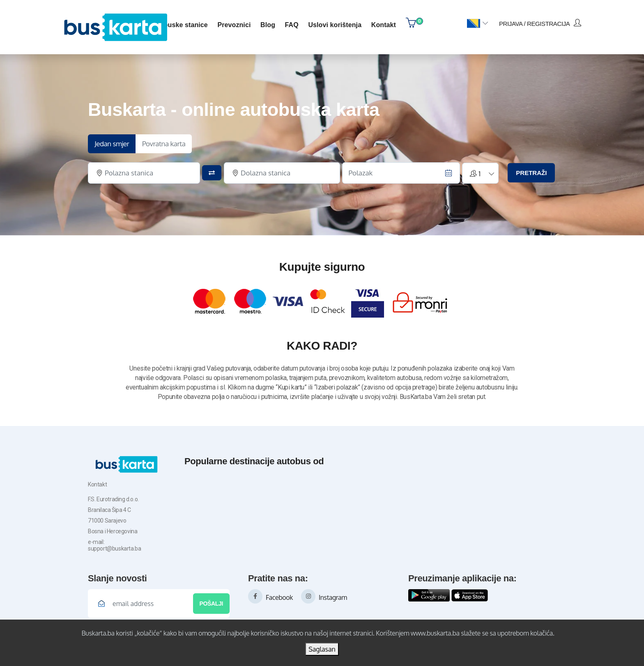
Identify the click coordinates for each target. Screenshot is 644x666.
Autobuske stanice (178, 25)
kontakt (384, 25)
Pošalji (211, 604)
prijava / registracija (540, 23)
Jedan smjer (112, 144)
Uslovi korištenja (335, 25)
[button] (477, 24)
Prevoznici (234, 25)
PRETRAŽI (531, 173)
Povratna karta (164, 144)
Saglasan (322, 649)
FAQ (292, 25)
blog (268, 25)
